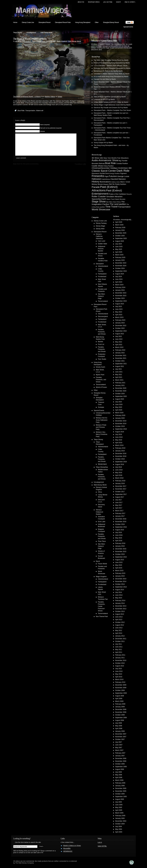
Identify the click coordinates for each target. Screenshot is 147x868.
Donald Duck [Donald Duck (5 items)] (104, 173)
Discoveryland (103, 316)
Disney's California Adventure (99, 236)
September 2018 (121, 462)
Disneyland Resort (44, 22)
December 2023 (121, 293)
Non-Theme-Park (102, 616)
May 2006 (119, 775)
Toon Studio (102, 359)
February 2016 (120, 543)
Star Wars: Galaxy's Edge (102, 296)
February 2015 (120, 573)
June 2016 (119, 535)
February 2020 (120, 415)
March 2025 (119, 255)
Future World (102, 564)
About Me (81, 2)
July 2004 (118, 827)
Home (15, 22)
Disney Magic (101, 226)
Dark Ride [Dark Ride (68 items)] (123, 171)
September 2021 (121, 364)
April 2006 (119, 778)
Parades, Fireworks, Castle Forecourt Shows (101, 606)
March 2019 (119, 445)
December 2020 (121, 388)
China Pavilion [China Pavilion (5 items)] (108, 166)
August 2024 (120, 274)
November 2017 (121, 489)
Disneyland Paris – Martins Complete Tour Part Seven (112, 110)
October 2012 (120, 622)
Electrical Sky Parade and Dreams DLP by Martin (111, 108)
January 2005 (120, 818)
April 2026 (119, 222)
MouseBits (67, 848)
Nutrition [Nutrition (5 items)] (123, 184)
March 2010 (119, 679)
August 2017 (120, 497)
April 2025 (119, 252)
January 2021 (120, 385)
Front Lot (101, 344)
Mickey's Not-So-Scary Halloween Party (102, 420)
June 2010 (119, 671)
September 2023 (121, 301)
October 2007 (120, 739)
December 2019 (121, 421)
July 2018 (118, 467)
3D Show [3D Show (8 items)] (95, 158)
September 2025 (121, 238)
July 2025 (118, 244)
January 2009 (120, 707)
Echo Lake (102, 522)
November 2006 (121, 761)
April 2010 (119, 677)
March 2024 (119, 285)
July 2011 (118, 644)
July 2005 (118, 802)
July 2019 (118, 434)
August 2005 (120, 799)
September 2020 (121, 396)
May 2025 (119, 249)
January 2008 (120, 731)
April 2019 (119, 443)
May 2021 (119, 375)
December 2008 (121, 709)
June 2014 (119, 595)
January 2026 (120, 230)
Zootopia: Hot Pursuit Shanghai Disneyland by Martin (112, 68)
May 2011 (119, 650)
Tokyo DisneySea (102, 467)
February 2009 (120, 704)
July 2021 (118, 369)
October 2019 (120, 426)
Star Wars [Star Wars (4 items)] (109, 202)
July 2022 (118, 336)
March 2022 (119, 347)
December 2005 (121, 788)
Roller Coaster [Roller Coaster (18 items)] (99, 196)
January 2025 (120, 260)
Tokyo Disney (17, 32)
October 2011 (120, 641)
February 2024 (120, 287)
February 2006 (120, 783)
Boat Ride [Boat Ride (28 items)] (111, 163)
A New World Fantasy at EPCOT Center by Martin (111, 102)
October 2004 (120, 824)
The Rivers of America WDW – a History (30, 39)
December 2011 (121, 639)
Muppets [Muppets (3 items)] (106, 184)
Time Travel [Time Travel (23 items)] (111, 207)
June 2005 (119, 805)
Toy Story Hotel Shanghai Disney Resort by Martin (111, 60)
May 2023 (119, 312)
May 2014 (119, 598)
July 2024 (118, 277)
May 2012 (119, 630)
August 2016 (120, 530)
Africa (100, 492)
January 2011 (120, 658)
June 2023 (119, 309)
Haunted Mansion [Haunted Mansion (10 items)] (118, 179)
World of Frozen (101, 387)
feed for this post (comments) (26, 168)
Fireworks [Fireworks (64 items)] (98, 176)
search (118, 2)
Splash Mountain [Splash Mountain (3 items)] (120, 199)
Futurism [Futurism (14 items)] (113, 176)
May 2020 (119, 407)
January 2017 (120, 516)
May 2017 (119, 505)
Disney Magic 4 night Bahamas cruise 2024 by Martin (112, 105)
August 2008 (120, 720)
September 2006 (121, 767)
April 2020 (119, 410)
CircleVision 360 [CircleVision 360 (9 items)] (125, 168)
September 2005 (121, 797)
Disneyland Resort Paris (63, 22)
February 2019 (120, 448)
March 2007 (119, 750)
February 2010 (120, 682)
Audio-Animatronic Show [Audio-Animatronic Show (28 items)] (105, 160)
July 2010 (118, 669)
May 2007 (119, 748)
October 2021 (120, 361)
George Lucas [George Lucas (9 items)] (123, 176)
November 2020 (121, 391)
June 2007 (119, 745)
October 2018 (120, 459)
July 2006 (118, 772)
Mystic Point (100, 375)
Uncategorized (31, 32)
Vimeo (60, 97)
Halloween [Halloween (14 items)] (97, 179)
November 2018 (121, 456)
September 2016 (121, 527)
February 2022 (120, 350)
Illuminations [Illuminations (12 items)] (105, 182)
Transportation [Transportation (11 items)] (124, 207)
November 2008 (121, 712)
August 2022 (120, 334)
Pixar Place (102, 541)
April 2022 (119, 345)
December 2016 (121, 519)
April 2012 (119, 633)
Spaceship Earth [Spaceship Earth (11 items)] (99, 199)
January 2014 (120, 603)
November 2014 (121, 581)
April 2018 (119, 475)
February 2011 (120, 655)
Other (97, 22)
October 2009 (120, 690)
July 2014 (118, 592)
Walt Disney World (46, 32)
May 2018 (119, 473)
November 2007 (121, 737)
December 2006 (121, 758)
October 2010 (120, 663)
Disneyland (100, 264)
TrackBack (80, 168)
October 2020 (120, 394)
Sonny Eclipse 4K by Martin (103, 143)
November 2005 (121, 791)
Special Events (128, 27)
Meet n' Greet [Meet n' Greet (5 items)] (125, 182)
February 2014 (120, 601)
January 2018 (120, 483)
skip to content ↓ (130, 2)
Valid (102, 846)
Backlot (100, 342)
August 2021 (120, 366)
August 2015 (120, 560)
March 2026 (119, 225)
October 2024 (120, 268)
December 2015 (121, 549)
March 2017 (119, 511)
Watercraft (40, 111)
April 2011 (119, 652)
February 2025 (120, 257)
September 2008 (121, 718)
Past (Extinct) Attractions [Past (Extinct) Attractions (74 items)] (105, 189)
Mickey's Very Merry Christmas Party (102, 434)
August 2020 (120, 399)
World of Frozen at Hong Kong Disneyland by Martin (112, 63)
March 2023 (119, 317)
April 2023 (119, 315)
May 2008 (119, 726)
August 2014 (120, 590)
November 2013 (121, 609)
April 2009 (119, 699)
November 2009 (121, 688)
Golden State (102, 244)
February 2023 (120, 320)
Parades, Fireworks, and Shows (102, 332)
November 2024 (121, 266)
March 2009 (119, 701)
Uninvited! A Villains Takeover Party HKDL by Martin (112, 74)
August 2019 (120, 432)
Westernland (102, 464)
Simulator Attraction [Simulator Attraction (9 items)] (114, 197)
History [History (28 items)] (95, 182)
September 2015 (121, 557)
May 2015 (119, 565)
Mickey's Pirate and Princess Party (101, 427)
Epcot (98, 561)
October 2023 (120, 298)
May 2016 (119, 538)
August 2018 (120, 464)
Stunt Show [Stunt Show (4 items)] (117, 202)
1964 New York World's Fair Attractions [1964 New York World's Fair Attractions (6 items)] (114, 158)
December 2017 (121, 486)
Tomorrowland (103, 301)
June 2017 (119, 503)
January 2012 (120, 636)
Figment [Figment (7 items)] (123, 173)
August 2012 (120, 625)
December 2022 (121, 326)
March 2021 (119, 380)
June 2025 (119, 247)
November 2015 (121, 552)
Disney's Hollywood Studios (99, 512)
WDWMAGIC (68, 851)
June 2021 (119, 372)
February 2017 (120, 513)
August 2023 (120, 304)
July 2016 (118, 532)
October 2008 (120, 715)
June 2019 (119, 437)
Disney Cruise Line (28, 22)
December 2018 (121, 454)
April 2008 (119, 728)
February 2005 (120, 816)
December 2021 (121, 355)
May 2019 (119, 440)
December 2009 (121, 685)
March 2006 (119, 780)
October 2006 (120, 764)
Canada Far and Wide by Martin (105, 79)
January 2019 (120, 451)
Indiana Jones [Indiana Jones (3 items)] (116, 182)
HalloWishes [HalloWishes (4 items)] (106, 179)
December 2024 (121, 263)
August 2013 (120, 614)
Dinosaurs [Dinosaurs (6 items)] (96, 173)
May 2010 (119, 674)
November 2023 (121, 296)
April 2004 (119, 832)
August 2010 (120, 666)
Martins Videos (50, 97)
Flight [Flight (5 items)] (106, 176)
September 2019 (121, 429)
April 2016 (119, 541)
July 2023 (118, 306)
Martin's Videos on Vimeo (72, 846)
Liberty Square (51, 41)
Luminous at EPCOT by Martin (104, 99)
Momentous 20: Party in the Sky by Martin (108, 71)
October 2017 (120, 492)
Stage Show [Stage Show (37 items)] (99, 201)
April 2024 (119, 282)
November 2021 (121, 358)
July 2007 (118, 742)
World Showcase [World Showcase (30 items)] (101, 209)
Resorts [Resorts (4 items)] (129, 194)
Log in (100, 842)
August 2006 (120, 769)
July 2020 (118, 402)
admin (17, 41)
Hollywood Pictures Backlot (101, 249)
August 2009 (120, 696)
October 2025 (120, 236)
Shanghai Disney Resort (111, 22)
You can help (108, 2)
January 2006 (120, 786)
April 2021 (119, 377)
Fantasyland (102, 274)
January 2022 (120, 353)
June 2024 (119, 279)
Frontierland (41, 41)
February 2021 (120, 383)
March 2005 (119, 813)
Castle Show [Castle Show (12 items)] (97, 166)
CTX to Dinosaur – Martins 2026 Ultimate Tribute (111, 66)
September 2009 (121, 693)
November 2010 (121, 660)
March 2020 (119, 413)
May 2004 (119, 829)
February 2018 (120, 481)
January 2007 (120, 756)
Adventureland (103, 266)
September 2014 (121, 587)
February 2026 (120, 228)
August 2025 (120, 241)
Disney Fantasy (101, 223)
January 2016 (120, 546)
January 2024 (120, 290)
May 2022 (119, 342)
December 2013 (121, 606)
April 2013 (119, 620)
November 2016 (121, 522)
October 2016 (120, 524)
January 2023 (120, 323)
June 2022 (119, 339)
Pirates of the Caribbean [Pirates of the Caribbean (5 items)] (117, 194)
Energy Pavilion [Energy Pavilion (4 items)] (115, 173)
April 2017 (119, 508)
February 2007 (120, 753)
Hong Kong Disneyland (83, 22)
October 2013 (120, 611)
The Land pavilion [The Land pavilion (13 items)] (118, 204)
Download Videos (94, 2)
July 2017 (118, 500)
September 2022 (121, 331)
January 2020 (120, 418)
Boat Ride (21, 111)
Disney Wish (100, 229)
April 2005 (119, 810)
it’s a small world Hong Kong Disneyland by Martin (111, 76)
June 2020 (119, 405)
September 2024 (121, 271)
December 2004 (121, 821)
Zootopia (101, 407)
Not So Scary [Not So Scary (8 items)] (114, 184)
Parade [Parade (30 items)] (96, 187)
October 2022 (120, 328)
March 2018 (119, 478)
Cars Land (101, 241)
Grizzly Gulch (100, 367)
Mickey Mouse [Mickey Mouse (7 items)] (97, 184)
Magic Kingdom (62, 41)
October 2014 (120, 584)
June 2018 (119, 470)
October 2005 (120, 794)
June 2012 (119, 628)
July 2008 (118, 723)
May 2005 (119, 807)
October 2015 (120, 554)
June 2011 (119, 647)
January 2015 (120, 576)
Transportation (30, 111)
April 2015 (119, 568)
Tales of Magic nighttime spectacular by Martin (110, 97)
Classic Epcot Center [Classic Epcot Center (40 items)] (104, 171)
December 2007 (121, 734)
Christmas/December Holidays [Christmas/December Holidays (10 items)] (105, 168)
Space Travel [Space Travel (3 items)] (111, 199)
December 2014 (121, 579)
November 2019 (121, 424)
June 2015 (119, 562)
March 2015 (119, 571)
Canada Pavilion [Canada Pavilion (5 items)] (122, 163)
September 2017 (121, 494)
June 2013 (119, 617)
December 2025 (121, 233)
